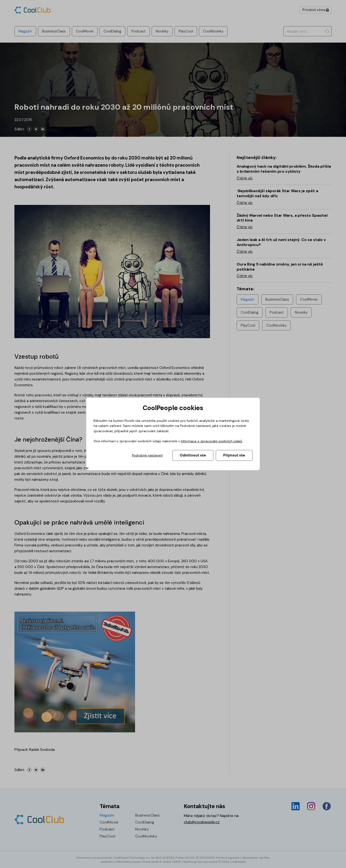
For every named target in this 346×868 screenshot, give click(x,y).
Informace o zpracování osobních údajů (212, 441)
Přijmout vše (234, 455)
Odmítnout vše (193, 455)
